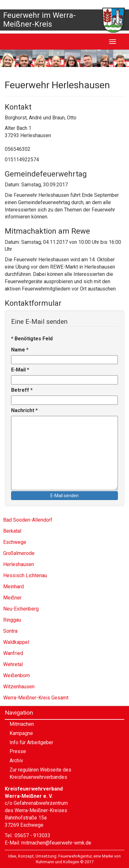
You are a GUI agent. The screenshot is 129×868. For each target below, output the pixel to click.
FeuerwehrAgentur (75, 856)
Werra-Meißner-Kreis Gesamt (36, 698)
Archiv (16, 761)
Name (20, 350)
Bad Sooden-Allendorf (28, 520)
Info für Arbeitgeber (31, 742)
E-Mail (20, 370)
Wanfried (13, 653)
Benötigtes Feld (32, 339)
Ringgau (12, 620)
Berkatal (12, 531)
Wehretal (13, 664)
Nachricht (24, 410)
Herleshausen (19, 564)
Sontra (10, 631)
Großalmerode (19, 553)
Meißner (12, 598)
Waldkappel (16, 642)
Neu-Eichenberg (21, 609)
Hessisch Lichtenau (25, 575)
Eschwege (15, 542)
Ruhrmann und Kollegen (58, 862)
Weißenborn (16, 675)
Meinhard (13, 587)
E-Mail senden (64, 496)
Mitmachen (22, 724)
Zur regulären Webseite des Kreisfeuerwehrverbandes (40, 773)
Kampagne (21, 733)
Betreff (22, 390)
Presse (18, 751)
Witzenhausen (19, 687)
